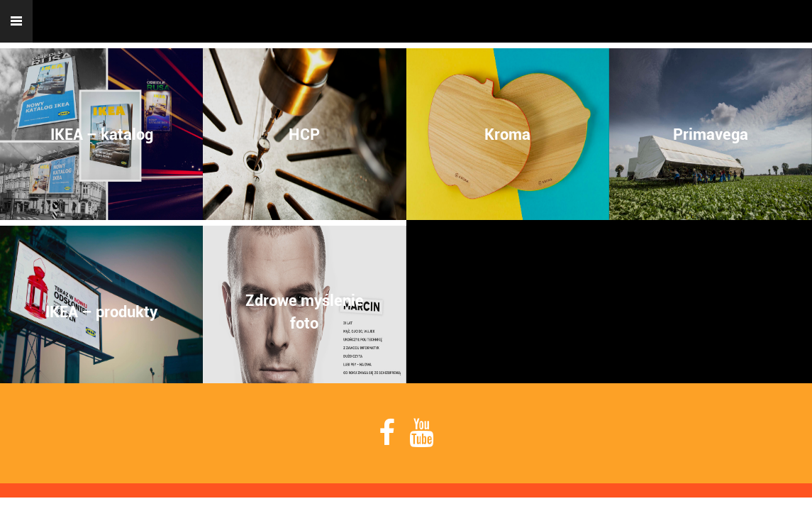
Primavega (711, 134)
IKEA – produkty (101, 312)
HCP (304, 134)
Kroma (507, 134)
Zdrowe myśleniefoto (305, 312)
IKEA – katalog (102, 134)
